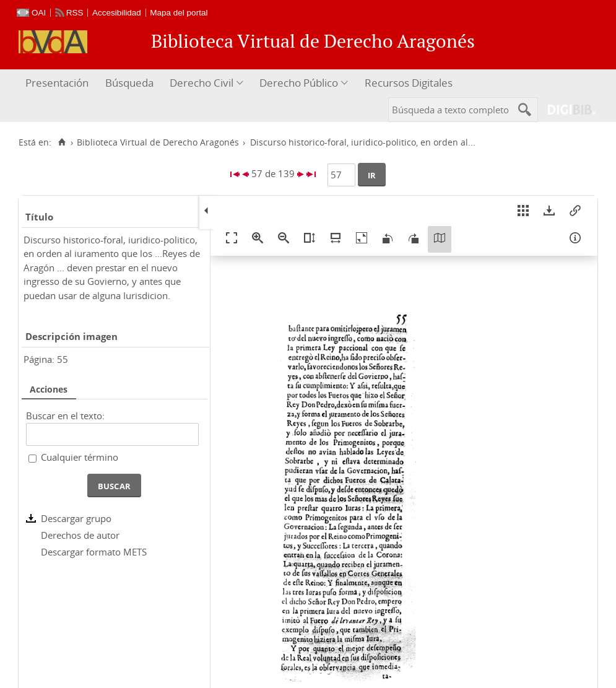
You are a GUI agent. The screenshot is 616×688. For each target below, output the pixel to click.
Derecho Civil (202, 83)
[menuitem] (59, 83)
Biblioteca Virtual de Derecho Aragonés (158, 142)
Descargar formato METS (94, 552)
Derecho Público (299, 83)
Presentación (57, 83)
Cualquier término (80, 457)
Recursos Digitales (409, 83)
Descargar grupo (76, 518)
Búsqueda (129, 83)
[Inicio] (62, 142)
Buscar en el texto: (65, 416)
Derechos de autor (80, 535)
